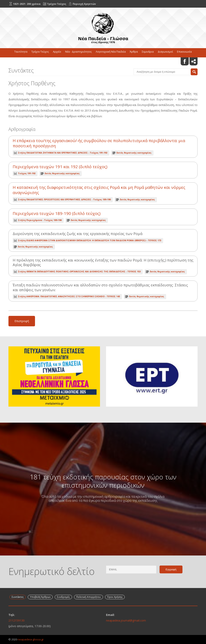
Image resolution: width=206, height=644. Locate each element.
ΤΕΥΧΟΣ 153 (79, 271)
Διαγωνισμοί (165, 52)
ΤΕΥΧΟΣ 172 (90, 240)
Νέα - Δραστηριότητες (78, 52)
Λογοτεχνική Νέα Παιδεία (111, 52)
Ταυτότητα (21, 52)
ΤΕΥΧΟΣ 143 (69, 296)
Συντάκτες (18, 597)
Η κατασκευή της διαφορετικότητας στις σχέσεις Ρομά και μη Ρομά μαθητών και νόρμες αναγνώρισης (99, 190)
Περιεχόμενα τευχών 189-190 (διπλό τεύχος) (57, 213)
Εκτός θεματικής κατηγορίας (134, 153)
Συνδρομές (63, 597)
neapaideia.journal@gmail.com (126, 620)
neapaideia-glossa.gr (31, 639)
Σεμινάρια (148, 52)
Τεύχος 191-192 (63, 153)
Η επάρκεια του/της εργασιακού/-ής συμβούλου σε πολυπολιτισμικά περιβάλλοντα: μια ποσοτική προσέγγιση (99, 143)
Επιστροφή (22, 321)
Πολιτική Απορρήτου (89, 597)
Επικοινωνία (184, 52)
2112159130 (16, 620)
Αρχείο (57, 52)
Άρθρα (134, 52)
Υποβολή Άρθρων (40, 597)
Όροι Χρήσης (115, 597)
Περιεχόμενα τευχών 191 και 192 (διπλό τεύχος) (60, 167)
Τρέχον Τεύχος (40, 52)
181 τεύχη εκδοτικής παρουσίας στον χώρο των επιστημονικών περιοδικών (103, 481)
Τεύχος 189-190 (64, 199)
